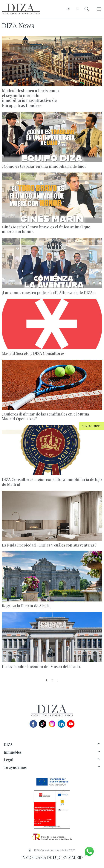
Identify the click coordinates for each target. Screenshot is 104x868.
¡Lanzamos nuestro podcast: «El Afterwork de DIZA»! (49, 292)
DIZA (8, 744)
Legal (9, 760)
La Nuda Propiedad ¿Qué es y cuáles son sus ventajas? (49, 545)
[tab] (52, 745)
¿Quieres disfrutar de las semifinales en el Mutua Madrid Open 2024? (45, 416)
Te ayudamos (15, 767)
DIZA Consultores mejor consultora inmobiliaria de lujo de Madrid (52, 482)
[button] (99, 9)
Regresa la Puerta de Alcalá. (26, 606)
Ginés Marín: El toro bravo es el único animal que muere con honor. (46, 229)
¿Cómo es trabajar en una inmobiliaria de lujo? (44, 166)
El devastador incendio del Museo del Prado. (41, 666)
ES (68, 9)
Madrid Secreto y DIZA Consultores (33, 353)
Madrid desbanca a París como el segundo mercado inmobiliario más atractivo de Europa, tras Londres (30, 98)
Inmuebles (13, 752)
